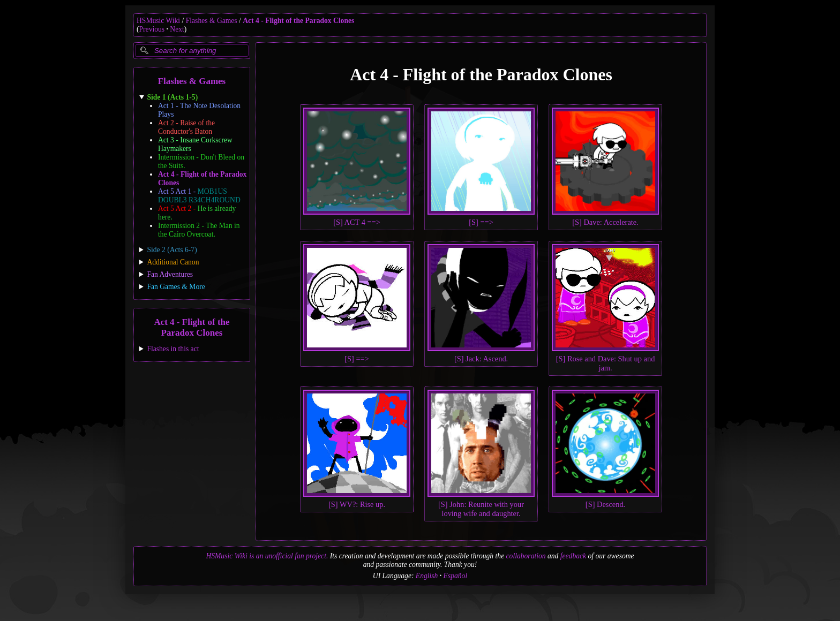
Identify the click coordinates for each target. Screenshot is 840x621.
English (427, 576)
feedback (573, 556)
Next (177, 29)
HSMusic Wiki (158, 21)
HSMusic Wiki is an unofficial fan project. (267, 556)
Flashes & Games (212, 21)
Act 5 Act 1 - (199, 196)
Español (456, 576)
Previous (152, 29)
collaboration (526, 556)
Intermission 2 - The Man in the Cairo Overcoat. (199, 230)
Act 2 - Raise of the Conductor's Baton (186, 127)
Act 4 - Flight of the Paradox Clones (298, 21)
